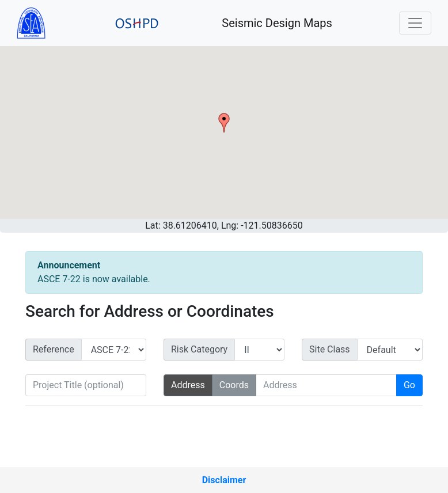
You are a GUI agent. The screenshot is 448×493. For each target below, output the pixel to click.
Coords (234, 385)
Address (188, 385)
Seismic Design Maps (277, 23)
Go (409, 385)
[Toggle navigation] (415, 23)
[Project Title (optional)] (86, 385)
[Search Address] (326, 385)
